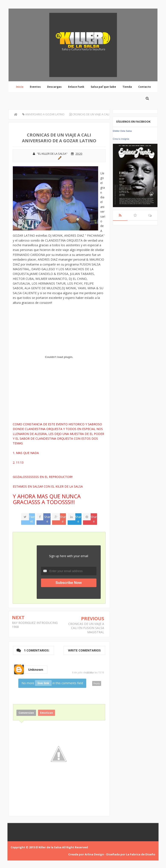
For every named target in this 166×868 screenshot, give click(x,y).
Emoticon (47, 713)
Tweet (32, 519)
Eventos (35, 87)
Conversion (26, 713)
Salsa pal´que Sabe (103, 87)
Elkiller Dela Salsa (122, 131)
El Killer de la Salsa (49, 847)
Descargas (54, 87)
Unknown (36, 669)
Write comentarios (84, 650)
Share (47, 519)
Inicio (20, 87)
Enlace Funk (76, 87)
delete (90, 673)
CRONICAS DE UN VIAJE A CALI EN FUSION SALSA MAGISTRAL (86, 628)
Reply (97, 683)
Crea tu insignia (121, 139)
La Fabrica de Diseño (141, 854)
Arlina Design (94, 854)
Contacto (145, 87)
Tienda (127, 87)
